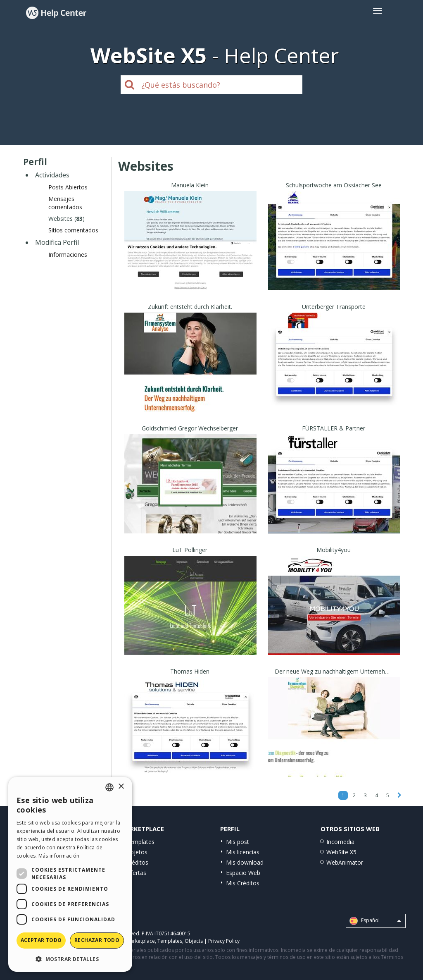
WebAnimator (345, 862)
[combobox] (109, 787)
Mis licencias (243, 852)
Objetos (137, 852)
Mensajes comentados (65, 203)
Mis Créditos (243, 883)
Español (375, 921)
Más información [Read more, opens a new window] (59, 856)
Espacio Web (243, 873)
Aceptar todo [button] (41, 940)
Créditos (137, 862)
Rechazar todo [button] (97, 940)
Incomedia (340, 842)
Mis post (238, 842)
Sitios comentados (73, 230)
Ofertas (136, 873)
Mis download (245, 862)
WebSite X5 (341, 852)
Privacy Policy (224, 941)
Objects (194, 941)
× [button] (121, 787)
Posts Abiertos (68, 187)
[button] (70, 959)
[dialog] (70, 874)
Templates (140, 842)
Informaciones (68, 255)
